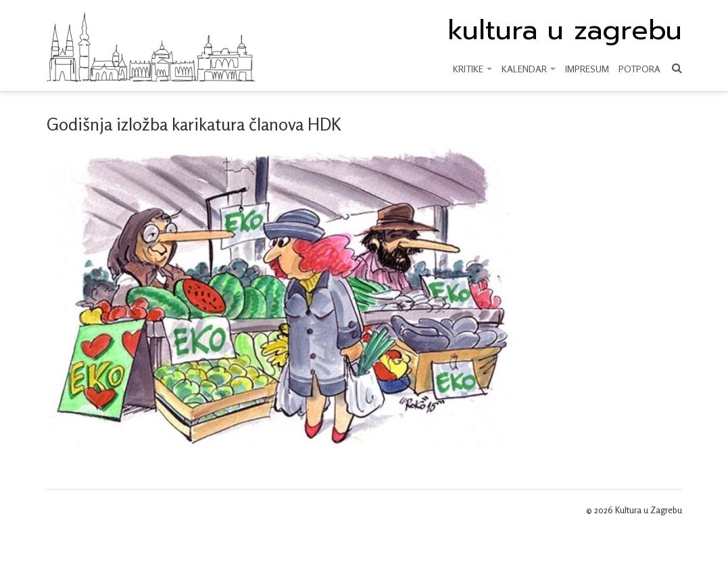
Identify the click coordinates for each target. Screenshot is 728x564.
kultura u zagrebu (565, 30)
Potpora (639, 69)
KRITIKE (472, 69)
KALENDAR (529, 69)
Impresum (587, 69)
